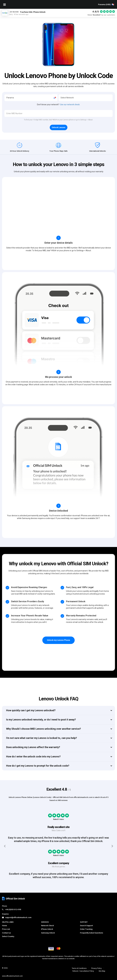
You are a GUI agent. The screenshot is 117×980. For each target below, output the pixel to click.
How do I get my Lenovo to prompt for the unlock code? (38, 766)
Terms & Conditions (79, 968)
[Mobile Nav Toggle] (5, 5)
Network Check (47, 926)
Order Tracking (86, 929)
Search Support (86, 926)
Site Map (102, 971)
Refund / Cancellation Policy (83, 971)
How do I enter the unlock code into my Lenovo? (33, 756)
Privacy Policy (96, 968)
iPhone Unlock (47, 929)
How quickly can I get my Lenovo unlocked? (31, 710)
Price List (6, 929)
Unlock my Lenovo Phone (59, 640)
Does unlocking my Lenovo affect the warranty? (33, 747)
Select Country (8, 936)
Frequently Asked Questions (92, 933)
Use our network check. (70, 105)
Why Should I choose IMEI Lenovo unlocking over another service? (43, 729)
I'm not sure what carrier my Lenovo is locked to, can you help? (42, 738)
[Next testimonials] (112, 846)
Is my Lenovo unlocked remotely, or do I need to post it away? (41, 720)
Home (5, 926)
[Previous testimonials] (5, 846)
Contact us (6, 933)
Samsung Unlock (48, 933)
